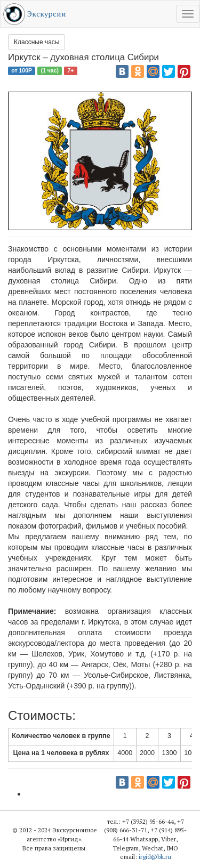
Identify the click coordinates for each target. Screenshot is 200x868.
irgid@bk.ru (155, 857)
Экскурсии (47, 14)
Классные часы (37, 42)
